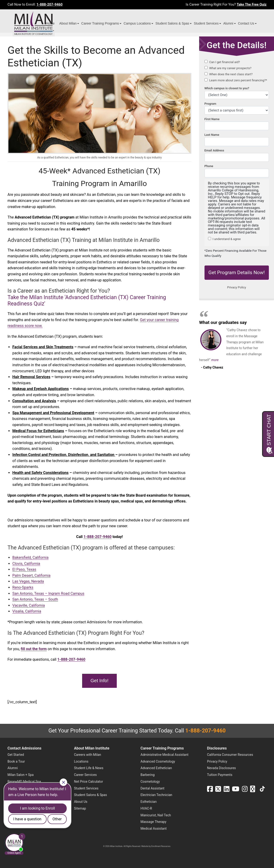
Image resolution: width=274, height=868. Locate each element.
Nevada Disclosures (221, 768)
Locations (81, 761)
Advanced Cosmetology (158, 761)
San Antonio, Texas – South (35, 599)
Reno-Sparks (23, 587)
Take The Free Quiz (252, 4)
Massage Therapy (153, 822)
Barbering (148, 775)
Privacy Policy (217, 761)
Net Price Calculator (88, 782)
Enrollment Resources (161, 846)
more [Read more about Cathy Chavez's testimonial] (215, 360)
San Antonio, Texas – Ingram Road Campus (48, 594)
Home (50, 23)
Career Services (85, 775)
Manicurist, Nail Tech (156, 815)
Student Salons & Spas (172, 23)
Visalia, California (27, 611)
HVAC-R (146, 808)
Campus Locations (137, 23)
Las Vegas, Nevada (28, 581)
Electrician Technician (156, 795)
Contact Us (246, 23)
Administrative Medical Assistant (165, 755)
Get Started (16, 755)
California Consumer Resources (230, 755)
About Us (81, 802)
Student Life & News (89, 768)
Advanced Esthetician (156, 768)
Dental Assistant (153, 788)
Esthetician (149, 802)
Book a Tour (16, 761)
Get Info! (100, 681)
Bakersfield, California (31, 558)
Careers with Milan (88, 755)
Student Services (206, 23)
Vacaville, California (29, 605)
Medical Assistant (154, 829)
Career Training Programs (100, 23)
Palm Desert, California (31, 576)
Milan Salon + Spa (21, 775)
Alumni (228, 23)
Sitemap (80, 808)
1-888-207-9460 (49, 4)
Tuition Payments (220, 775)
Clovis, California (26, 564)
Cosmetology (150, 782)
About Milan (68, 23)
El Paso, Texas (24, 569)
